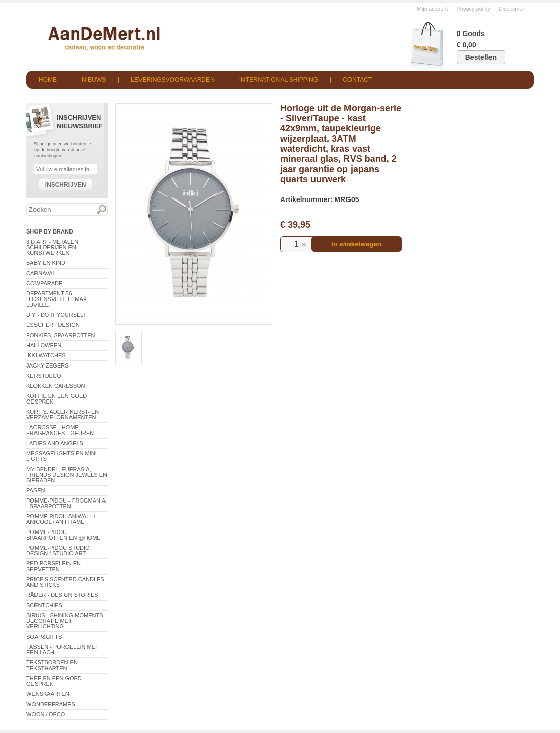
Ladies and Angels (55, 443)
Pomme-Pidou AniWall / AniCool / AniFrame (61, 519)
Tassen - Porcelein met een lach (63, 649)
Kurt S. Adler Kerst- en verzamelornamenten (63, 414)
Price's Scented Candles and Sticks (65, 582)
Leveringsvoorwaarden (173, 80)
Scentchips (44, 605)
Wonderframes (51, 704)
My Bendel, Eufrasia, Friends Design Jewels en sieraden (67, 475)
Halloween (44, 345)
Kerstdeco (44, 376)
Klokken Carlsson (56, 386)
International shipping (279, 80)
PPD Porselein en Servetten (54, 566)
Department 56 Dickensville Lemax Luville (57, 299)
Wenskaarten (48, 694)
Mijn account (433, 9)
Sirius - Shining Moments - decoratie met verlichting (66, 621)
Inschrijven (66, 185)
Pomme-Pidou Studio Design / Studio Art (58, 551)
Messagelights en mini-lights (62, 456)
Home (48, 80)
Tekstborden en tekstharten (52, 665)
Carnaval (41, 273)
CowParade (44, 283)
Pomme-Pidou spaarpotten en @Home (64, 535)
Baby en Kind (46, 263)
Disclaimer (512, 9)
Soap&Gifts (44, 637)
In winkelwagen (357, 244)
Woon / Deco (46, 714)
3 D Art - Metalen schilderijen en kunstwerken (52, 247)
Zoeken (101, 210)
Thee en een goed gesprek (54, 681)
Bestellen (481, 57)
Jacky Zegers (48, 365)
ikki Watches (46, 355)
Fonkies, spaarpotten (61, 335)
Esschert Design (53, 325)
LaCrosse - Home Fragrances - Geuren (60, 430)
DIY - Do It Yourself (57, 315)
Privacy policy (474, 9)
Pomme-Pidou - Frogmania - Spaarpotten (66, 503)
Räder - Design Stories (62, 595)
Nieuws (94, 80)
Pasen (36, 490)
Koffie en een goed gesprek (57, 399)
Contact (357, 80)
